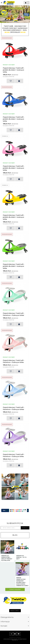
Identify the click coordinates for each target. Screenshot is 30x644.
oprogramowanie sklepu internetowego (15, 639)
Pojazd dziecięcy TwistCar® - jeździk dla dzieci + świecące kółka (14, 70)
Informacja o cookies (15, 637)
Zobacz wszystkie (15, 589)
